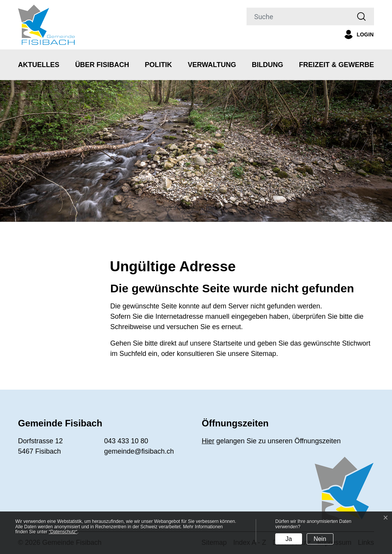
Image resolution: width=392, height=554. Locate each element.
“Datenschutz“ (63, 532)
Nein (320, 539)
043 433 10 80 (126, 441)
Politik (158, 65)
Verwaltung (212, 65)
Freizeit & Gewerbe (336, 65)
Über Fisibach (102, 65)
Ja (289, 539)
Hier (208, 441)
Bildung (268, 65)
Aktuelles (39, 65)
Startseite (227, 343)
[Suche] (298, 16)
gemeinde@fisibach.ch (139, 451)
